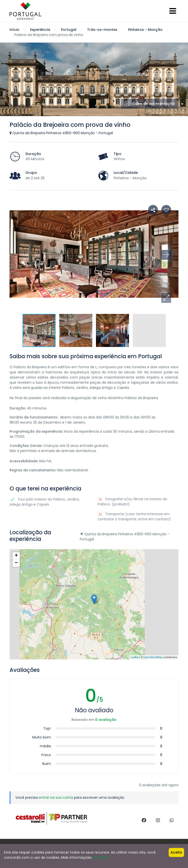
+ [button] (16, 556)
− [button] (16, 563)
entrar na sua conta (56, 797)
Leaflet (135, 657)
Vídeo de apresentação (150, 104)
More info (101, 857)
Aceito (176, 852)
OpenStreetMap (153, 657)
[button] (166, 298)
